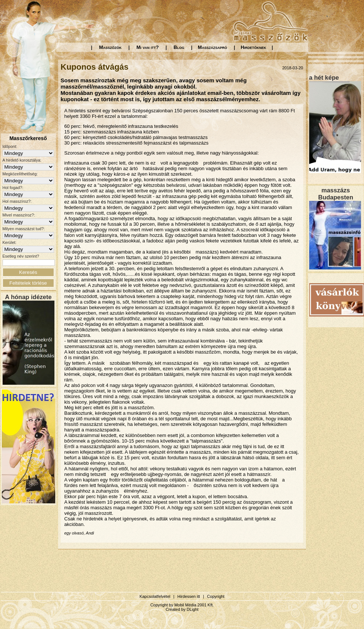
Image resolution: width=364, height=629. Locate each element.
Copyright (216, 596)
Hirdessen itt (189, 596)
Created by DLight (182, 609)
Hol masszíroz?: (17, 201)
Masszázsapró (212, 47)
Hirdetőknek (253, 47)
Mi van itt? (147, 47)
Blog (179, 47)
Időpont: (10, 146)
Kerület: (10, 242)
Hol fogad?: (13, 188)
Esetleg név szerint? (21, 256)
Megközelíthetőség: (20, 174)
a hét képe (324, 77)
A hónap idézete (29, 297)
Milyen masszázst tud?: (24, 229)
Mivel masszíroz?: (19, 215)
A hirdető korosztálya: (22, 160)
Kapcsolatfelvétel (155, 596)
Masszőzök (111, 47)
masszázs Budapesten (335, 194)
